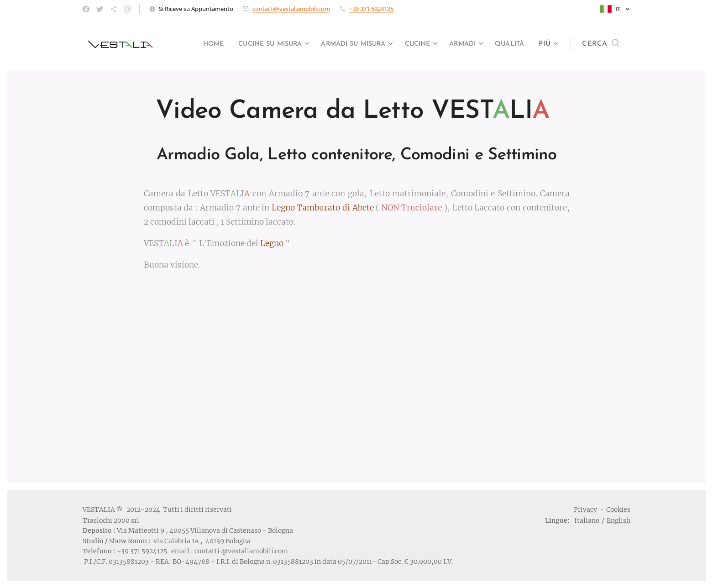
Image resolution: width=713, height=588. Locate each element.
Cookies (618, 509)
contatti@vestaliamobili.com (291, 9)
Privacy (585, 509)
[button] (600, 44)
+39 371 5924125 (371, 9)
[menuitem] (231, 44)
